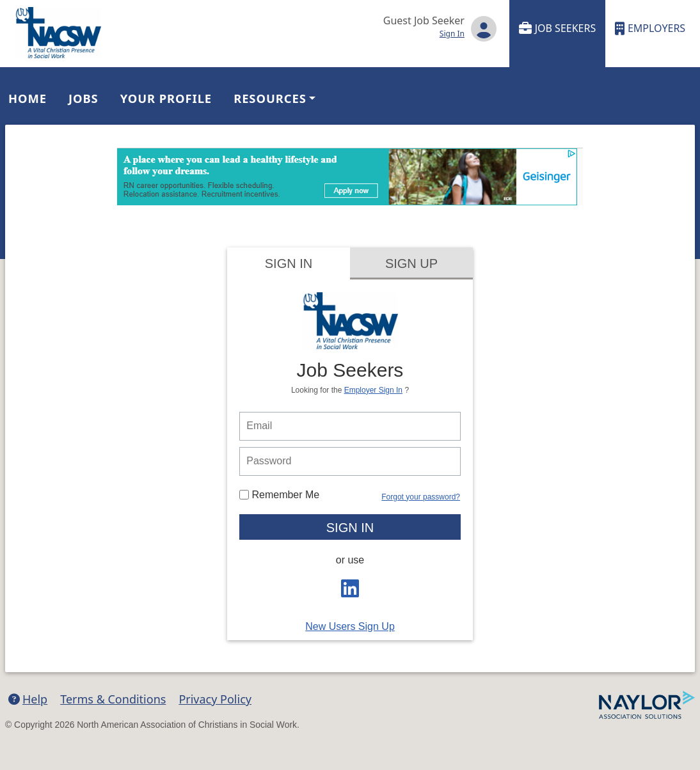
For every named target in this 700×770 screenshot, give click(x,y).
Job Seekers (558, 28)
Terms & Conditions (113, 699)
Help (28, 699)
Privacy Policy (215, 699)
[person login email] (350, 426)
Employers (650, 28)
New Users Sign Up (350, 626)
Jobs (84, 98)
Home (28, 98)
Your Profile (166, 98)
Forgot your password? (421, 497)
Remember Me (279, 495)
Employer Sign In (373, 390)
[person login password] (350, 461)
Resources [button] (270, 98)
